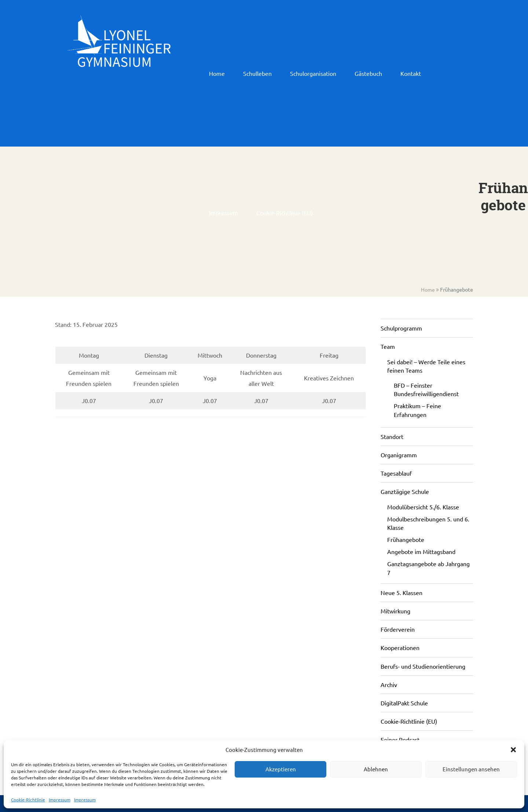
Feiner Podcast (400, 739)
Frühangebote (456, 289)
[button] (513, 750)
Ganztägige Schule (405, 491)
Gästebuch (368, 73)
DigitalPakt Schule (404, 703)
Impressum (60, 800)
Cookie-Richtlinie (28, 800)
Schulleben (257, 73)
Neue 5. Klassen (401, 593)
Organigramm (399, 455)
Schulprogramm (401, 328)
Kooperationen (400, 647)
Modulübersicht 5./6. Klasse (423, 507)
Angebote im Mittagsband (421, 551)
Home (217, 73)
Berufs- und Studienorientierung (423, 666)
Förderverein (398, 629)
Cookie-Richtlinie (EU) (285, 213)
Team (388, 346)
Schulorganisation (313, 73)
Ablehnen (376, 769)
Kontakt (411, 73)
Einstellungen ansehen (471, 769)
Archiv (389, 684)
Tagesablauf (396, 473)
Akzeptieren (281, 769)
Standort (392, 436)
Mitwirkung (395, 611)
